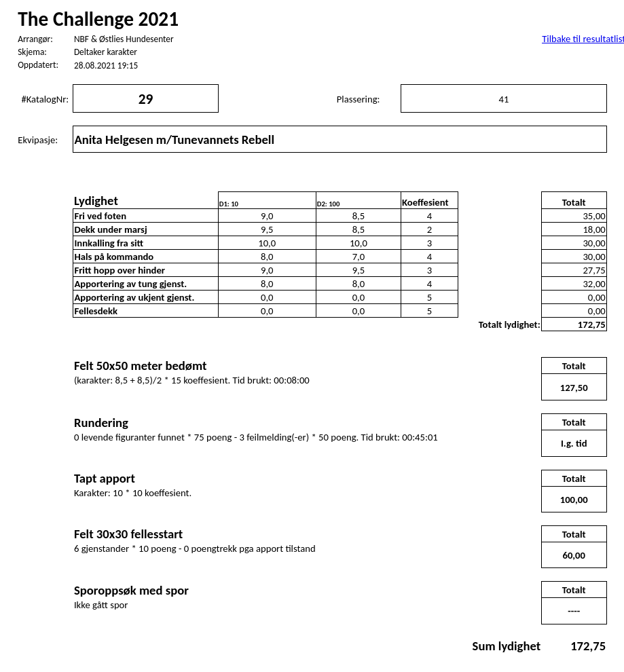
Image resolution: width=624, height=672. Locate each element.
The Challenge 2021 (98, 19)
